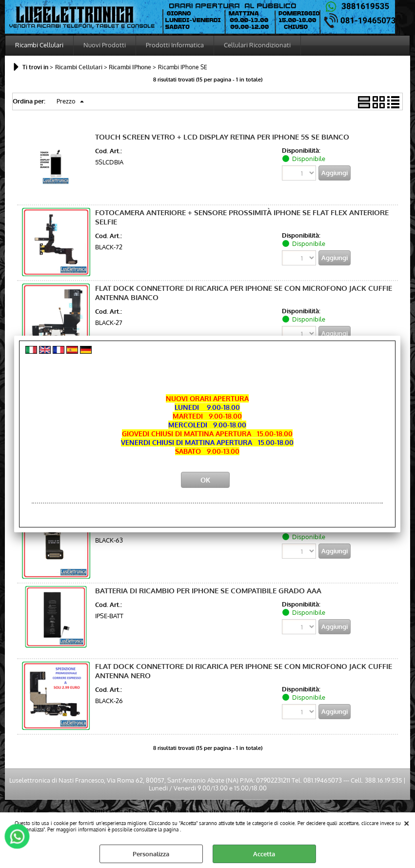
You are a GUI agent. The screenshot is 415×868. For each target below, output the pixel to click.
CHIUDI (406, 822)
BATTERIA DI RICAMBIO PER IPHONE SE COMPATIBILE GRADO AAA (208, 591)
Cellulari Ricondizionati (257, 45)
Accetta (264, 854)
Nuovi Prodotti (105, 45)
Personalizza (151, 854)
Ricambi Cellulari (39, 45)
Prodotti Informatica (175, 45)
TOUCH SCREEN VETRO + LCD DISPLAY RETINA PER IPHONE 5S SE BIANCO (222, 137)
